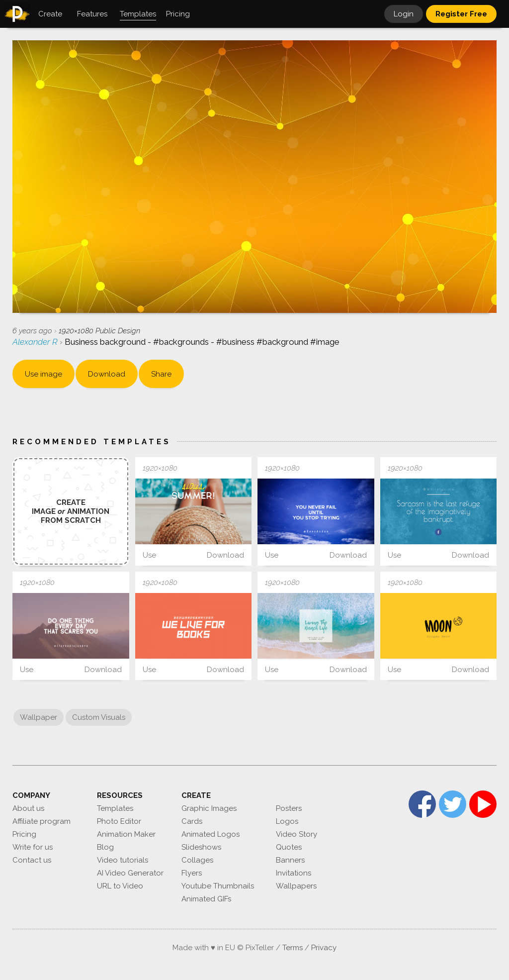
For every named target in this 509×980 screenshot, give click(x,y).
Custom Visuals (99, 717)
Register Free (461, 14)
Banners (290, 860)
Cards (192, 821)
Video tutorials (123, 860)
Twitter (453, 804)
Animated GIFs (206, 899)
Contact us (32, 860)
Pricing (24, 834)
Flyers (192, 873)
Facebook (422, 804)
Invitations (294, 873)
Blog (105, 847)
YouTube (483, 804)
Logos (287, 821)
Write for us (33, 847)
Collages (197, 860)
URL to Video (120, 886)
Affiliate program (42, 821)
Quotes (289, 847)
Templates (115, 808)
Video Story (297, 834)
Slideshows (201, 847)
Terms (293, 948)
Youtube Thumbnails (218, 886)
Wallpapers (296, 886)
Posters (289, 808)
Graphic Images (209, 808)
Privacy (324, 948)
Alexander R (36, 342)
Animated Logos (211, 834)
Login (404, 14)
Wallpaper (39, 717)
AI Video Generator (130, 873)
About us (28, 808)
